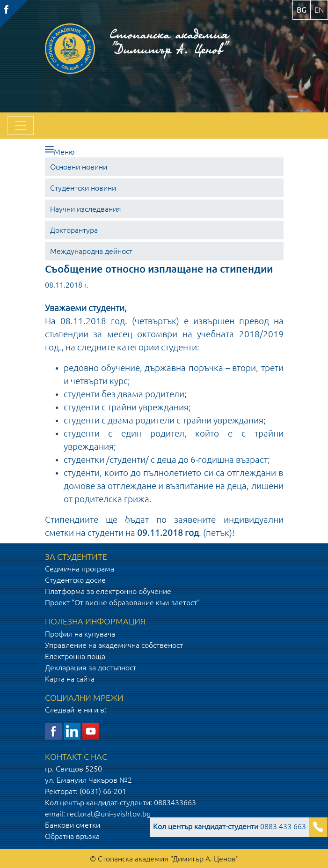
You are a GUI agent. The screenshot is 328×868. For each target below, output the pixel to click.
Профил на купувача (80, 634)
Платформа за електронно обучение (108, 591)
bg (302, 10)
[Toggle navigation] (21, 126)
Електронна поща (75, 656)
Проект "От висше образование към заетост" (122, 602)
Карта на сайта (70, 679)
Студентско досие (75, 580)
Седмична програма (80, 569)
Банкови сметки (73, 825)
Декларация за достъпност (91, 668)
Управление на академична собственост (114, 645)
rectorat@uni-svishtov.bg (109, 814)
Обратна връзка (72, 836)
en (319, 10)
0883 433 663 (230, 826)
